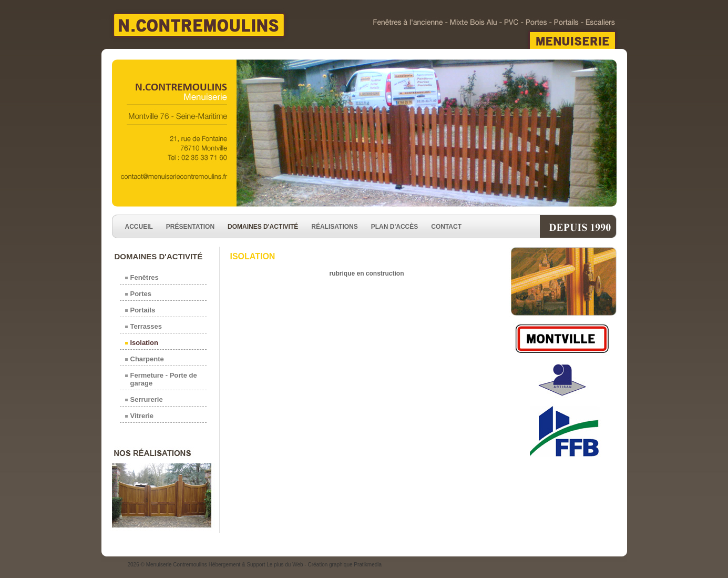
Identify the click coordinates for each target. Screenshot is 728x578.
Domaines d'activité (263, 227)
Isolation (144, 343)
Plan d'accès (395, 227)
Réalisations (334, 227)
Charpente (147, 359)
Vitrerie (142, 416)
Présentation (190, 227)
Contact (446, 227)
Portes (141, 294)
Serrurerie (147, 399)
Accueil (139, 227)
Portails (143, 310)
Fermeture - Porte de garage (164, 379)
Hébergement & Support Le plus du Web (257, 565)
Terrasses (146, 326)
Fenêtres (145, 277)
